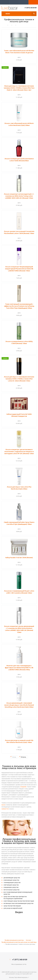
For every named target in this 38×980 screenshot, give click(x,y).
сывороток (5, 809)
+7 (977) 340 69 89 (30, 8)
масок (3, 805)
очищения (23, 787)
